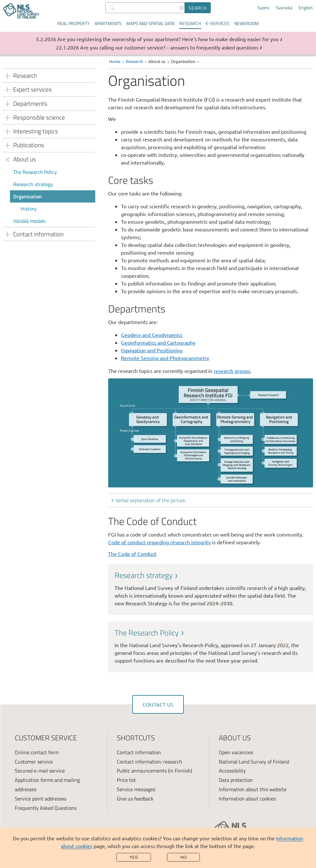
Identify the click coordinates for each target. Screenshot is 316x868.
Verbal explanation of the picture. (151, 500)
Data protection (236, 780)
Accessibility (232, 771)
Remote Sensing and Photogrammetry (165, 358)
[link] (211, 588)
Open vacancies (236, 752)
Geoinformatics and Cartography (158, 342)
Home (115, 61)
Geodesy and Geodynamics (152, 335)
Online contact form (37, 752)
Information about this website (253, 789)
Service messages (136, 789)
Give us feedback (135, 799)
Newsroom (246, 23)
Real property (74, 23)
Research (190, 23)
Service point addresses (41, 799)
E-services (218, 23)
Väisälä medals (29, 221)
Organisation (28, 196)
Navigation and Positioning (152, 350)
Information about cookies (247, 799)
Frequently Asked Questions (46, 808)
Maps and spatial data (150, 23)
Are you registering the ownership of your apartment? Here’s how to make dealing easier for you (168, 39)
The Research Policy (35, 172)
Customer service (34, 762)
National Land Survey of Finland (254, 762)
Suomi (263, 8)
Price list (126, 780)
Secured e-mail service (40, 771)
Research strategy (33, 184)
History (29, 209)
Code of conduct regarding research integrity (159, 542)
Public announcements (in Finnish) (154, 771)
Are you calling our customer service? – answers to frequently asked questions (169, 47)
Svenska (284, 8)
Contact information (139, 752)
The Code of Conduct (132, 554)
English (306, 8)
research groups (232, 371)
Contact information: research (149, 762)
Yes (134, 857)
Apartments (108, 23)
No (183, 857)
